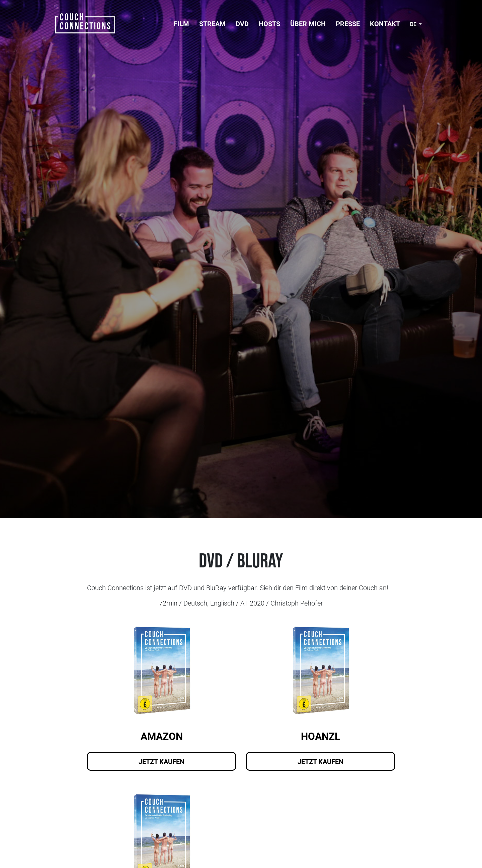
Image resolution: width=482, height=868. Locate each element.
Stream (212, 23)
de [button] (414, 24)
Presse (348, 23)
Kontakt (385, 23)
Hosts (269, 23)
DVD (242, 23)
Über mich (308, 23)
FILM (181, 23)
